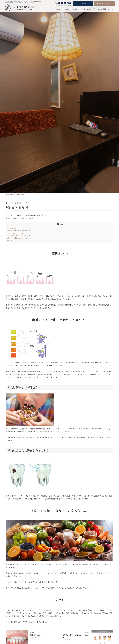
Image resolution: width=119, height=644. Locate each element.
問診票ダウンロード (104, 4)
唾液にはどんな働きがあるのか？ (21, 235)
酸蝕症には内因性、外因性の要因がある (21, 231)
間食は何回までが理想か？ (19, 233)
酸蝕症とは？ (12, 228)
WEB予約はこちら (83, 4)
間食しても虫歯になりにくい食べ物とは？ (21, 238)
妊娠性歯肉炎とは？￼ (36, 635)
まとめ (10, 240)
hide (61, 224)
